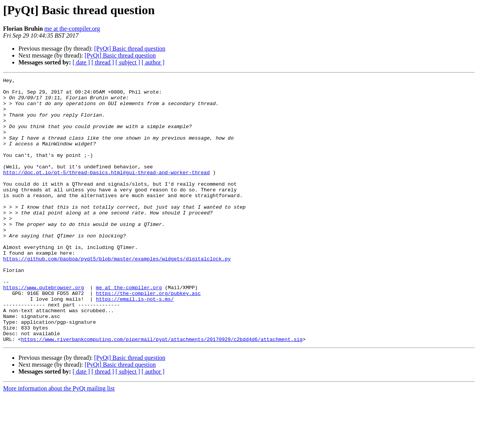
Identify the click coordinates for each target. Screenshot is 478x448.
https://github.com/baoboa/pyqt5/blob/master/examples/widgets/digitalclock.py (117, 295)
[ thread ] (103, 62)
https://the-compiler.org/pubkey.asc (148, 337)
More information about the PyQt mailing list (59, 441)
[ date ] (81, 62)
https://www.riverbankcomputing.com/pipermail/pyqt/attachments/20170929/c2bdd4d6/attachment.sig (162, 392)
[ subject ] (128, 62)
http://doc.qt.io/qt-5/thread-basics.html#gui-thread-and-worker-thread (106, 192)
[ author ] (153, 62)
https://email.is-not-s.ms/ (135, 344)
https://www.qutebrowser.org (44, 330)
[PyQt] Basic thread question (130, 49)
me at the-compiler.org (72, 29)
